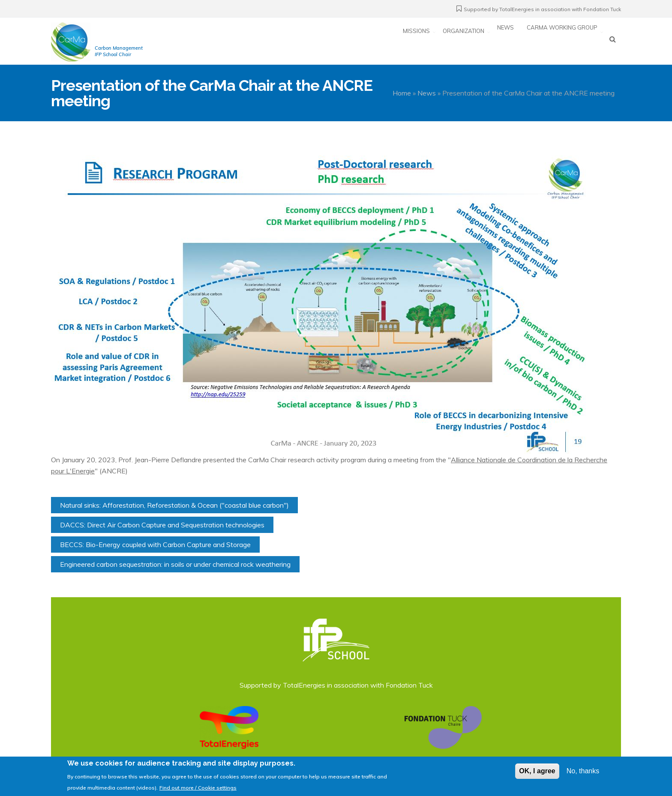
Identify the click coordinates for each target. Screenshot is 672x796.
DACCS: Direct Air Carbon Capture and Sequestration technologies (162, 525)
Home (402, 93)
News (505, 40)
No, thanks (583, 774)
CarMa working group (562, 40)
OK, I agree (537, 774)
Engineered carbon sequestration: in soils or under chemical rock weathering (175, 564)
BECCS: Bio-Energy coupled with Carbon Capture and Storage (155, 545)
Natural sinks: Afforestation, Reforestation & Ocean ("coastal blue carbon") (174, 505)
